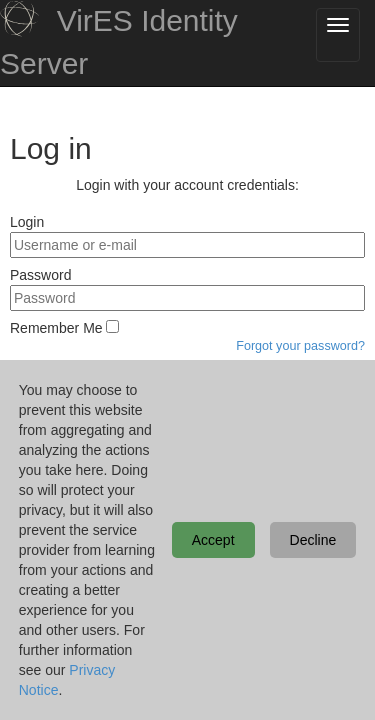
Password (40, 275)
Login (27, 222)
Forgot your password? (300, 346)
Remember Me (56, 328)
